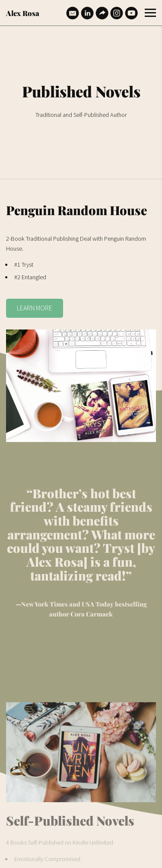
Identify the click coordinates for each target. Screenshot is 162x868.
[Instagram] (117, 13)
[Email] (73, 13)
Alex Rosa (23, 13)
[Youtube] (131, 13)
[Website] (102, 13)
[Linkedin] (87, 13)
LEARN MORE (35, 308)
